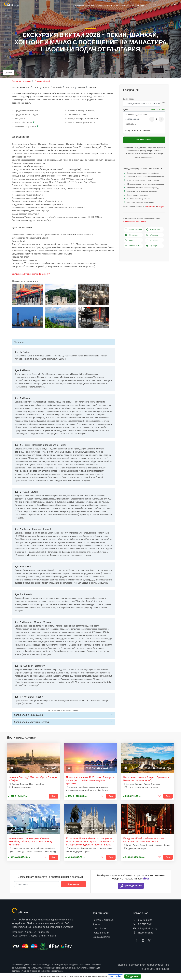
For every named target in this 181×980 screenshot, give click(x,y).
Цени (126, 109)
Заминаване (129, 99)
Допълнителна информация (29, 715)
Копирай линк (153, 230)
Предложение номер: (25, 110)
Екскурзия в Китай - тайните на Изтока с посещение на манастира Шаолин (145, 840)
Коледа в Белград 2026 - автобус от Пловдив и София (33, 779)
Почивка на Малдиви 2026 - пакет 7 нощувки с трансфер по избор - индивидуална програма (90, 781)
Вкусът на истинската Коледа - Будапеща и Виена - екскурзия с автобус (146, 779)
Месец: (71, 119)
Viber (129, 240)
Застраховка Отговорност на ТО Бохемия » (32, 274)
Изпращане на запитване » (135, 221)
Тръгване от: (73, 114)
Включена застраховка (25, 126)
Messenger (131, 235)
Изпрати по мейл (133, 246)
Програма (19, 342)
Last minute (122, 6)
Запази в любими (133, 230)
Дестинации (109, 6)
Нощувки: (19, 119)
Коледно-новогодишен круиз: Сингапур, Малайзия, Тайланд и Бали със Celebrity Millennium (31, 842)
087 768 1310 (142, 920)
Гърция (137, 6)
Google (161, 207)
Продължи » (133, 976)
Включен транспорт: (77, 110)
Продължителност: (23, 114)
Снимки (8, 73)
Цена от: (71, 122)
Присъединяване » (130, 886)
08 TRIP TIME (142, 924)
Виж (54, 796)
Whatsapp (152, 235)
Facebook (151, 207)
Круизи (99, 6)
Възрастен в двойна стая (136, 115)
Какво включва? (158, 109)
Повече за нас (143, 933)
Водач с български (23, 122)
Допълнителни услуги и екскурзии (32, 722)
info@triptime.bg (145, 928)
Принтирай (152, 246)
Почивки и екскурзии (85, 6)
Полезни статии (101, 933)
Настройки (115, 976)
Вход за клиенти (101, 937)
